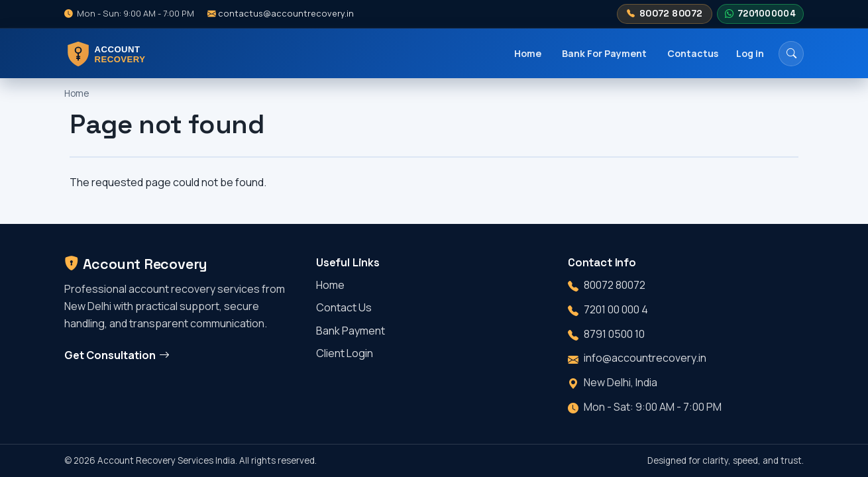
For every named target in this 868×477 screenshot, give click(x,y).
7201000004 (760, 14)
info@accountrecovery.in (645, 358)
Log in (750, 53)
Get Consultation (117, 355)
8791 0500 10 (614, 334)
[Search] (791, 54)
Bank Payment (351, 331)
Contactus (693, 53)
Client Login (345, 353)
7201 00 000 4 (616, 309)
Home (528, 53)
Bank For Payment (604, 53)
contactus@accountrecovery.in (281, 13)
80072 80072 (665, 14)
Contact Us (344, 307)
